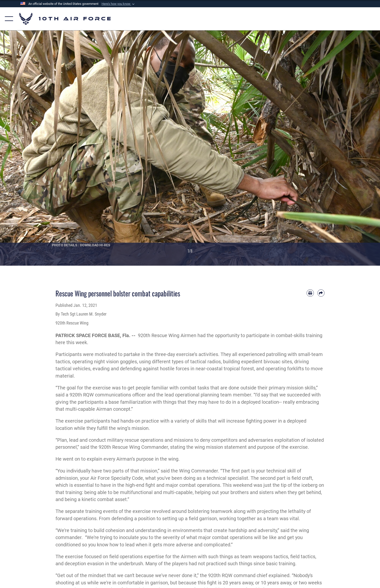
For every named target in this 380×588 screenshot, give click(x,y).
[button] (119, 4)
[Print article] (310, 293)
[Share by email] (321, 293)
